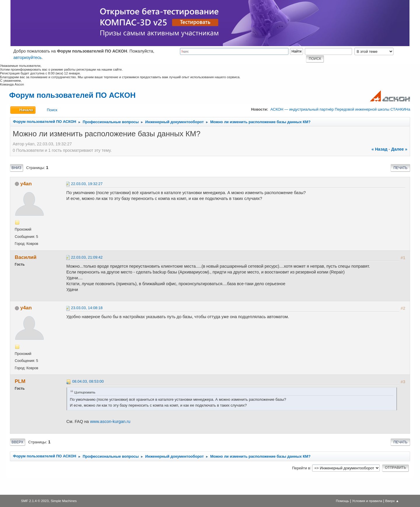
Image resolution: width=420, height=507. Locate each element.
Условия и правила (367, 501)
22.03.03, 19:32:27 (87, 184)
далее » (399, 149)
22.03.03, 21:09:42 (87, 257)
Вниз (16, 168)
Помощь (342, 501)
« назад (380, 149)
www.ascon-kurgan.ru (110, 421)
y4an (26, 184)
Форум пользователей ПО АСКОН (72, 95)
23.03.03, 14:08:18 (87, 308)
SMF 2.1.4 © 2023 (35, 501)
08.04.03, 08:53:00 (88, 381)
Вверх (17, 442)
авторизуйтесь (28, 58)
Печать (400, 168)
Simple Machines (64, 501)
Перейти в (301, 468)
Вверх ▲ (392, 501)
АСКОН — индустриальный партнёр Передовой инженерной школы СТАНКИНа (340, 109)
